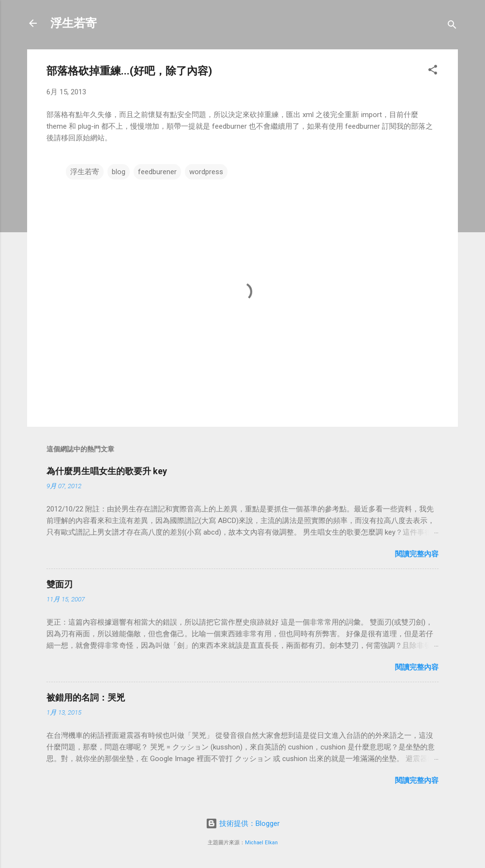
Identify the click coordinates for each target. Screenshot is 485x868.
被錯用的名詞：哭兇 (86, 697)
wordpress (206, 172)
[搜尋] (452, 26)
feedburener (157, 172)
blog (119, 172)
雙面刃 (60, 584)
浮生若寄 (74, 23)
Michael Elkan (261, 843)
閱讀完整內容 (417, 554)
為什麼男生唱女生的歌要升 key (107, 471)
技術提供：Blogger (243, 823)
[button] (433, 71)
